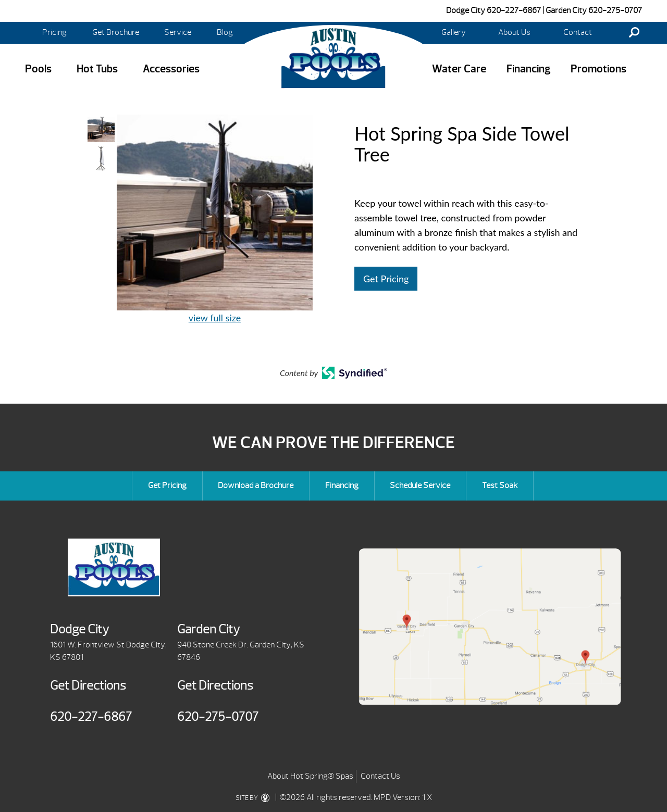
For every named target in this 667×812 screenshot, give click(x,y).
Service (178, 32)
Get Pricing (386, 279)
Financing (529, 69)
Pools (38, 69)
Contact (578, 32)
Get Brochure (116, 32)
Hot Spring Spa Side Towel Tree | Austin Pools (333, 58)
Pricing (54, 32)
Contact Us (380, 776)
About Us (514, 32)
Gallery (454, 32)
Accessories (171, 69)
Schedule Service (420, 485)
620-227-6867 (514, 10)
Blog (225, 32)
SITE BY (255, 798)
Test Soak (500, 485)
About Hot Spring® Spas (310, 776)
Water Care (459, 69)
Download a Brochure (256, 485)
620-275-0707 (615, 10)
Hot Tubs (97, 69)
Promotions (598, 69)
